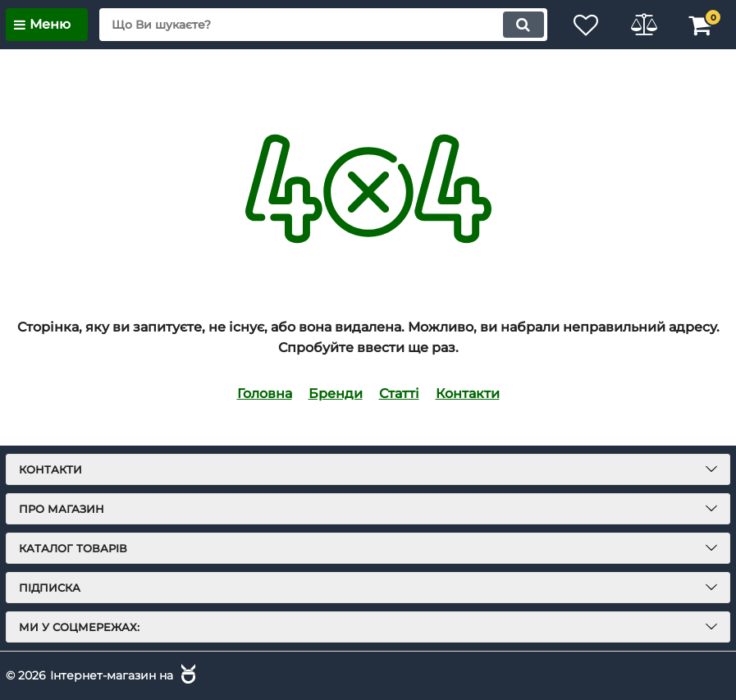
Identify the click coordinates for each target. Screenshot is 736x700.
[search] (323, 25)
